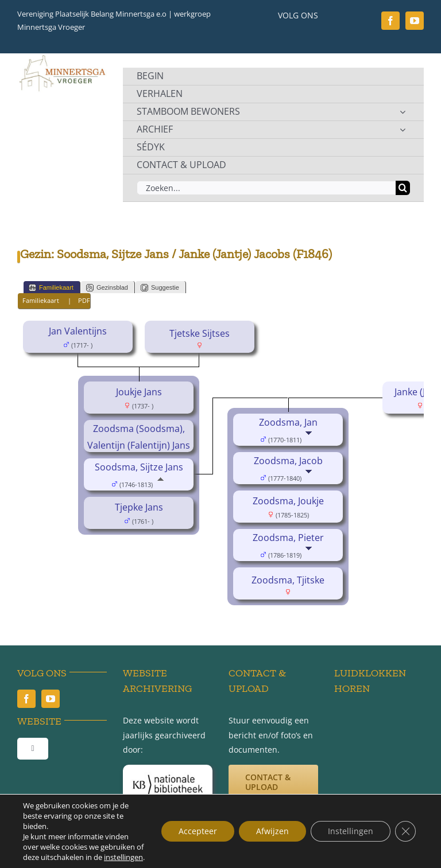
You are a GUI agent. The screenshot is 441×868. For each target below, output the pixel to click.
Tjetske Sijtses (200, 333)
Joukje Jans (139, 392)
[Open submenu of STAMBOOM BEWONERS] (403, 112)
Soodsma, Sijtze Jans (139, 467)
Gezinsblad (107, 288)
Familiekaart (51, 288)
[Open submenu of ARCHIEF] (403, 130)
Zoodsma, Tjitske (288, 580)
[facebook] (390, 21)
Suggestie (160, 288)
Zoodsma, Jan (288, 422)
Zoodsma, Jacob (288, 461)
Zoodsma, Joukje (288, 501)
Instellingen (351, 831)
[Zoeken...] (266, 188)
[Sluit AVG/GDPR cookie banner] (405, 831)
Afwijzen (272, 831)
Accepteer (198, 831)
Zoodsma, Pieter (288, 538)
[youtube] (415, 21)
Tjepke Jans (139, 507)
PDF (84, 300)
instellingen (123, 857)
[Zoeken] (403, 188)
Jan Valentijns (78, 331)
